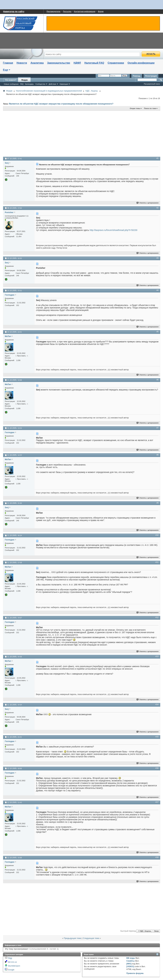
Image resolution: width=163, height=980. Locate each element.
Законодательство (59, 63)
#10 (157, 535)
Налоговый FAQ (94, 63)
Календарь (29, 84)
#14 (157, 704)
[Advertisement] (48, 134)
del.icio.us (12, 962)
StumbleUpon (14, 966)
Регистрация (151, 76)
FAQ (22, 84)
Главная (8, 63)
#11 (157, 562)
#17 (157, 802)
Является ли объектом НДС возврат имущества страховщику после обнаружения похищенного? (61, 104)
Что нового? (11, 80)
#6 (157, 380)
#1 (157, 158)
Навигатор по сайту (14, 11)
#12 (157, 617)
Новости (22, 63)
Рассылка (67, 11)
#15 (157, 737)
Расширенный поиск (152, 84)
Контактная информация (85, 11)
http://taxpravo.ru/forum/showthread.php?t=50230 (114, 230)
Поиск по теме (150, 108)
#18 (157, 857)
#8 (157, 455)
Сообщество (40, 84)
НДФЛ (77, 63)
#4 (157, 290)
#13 (157, 656)
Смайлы (130, 961)
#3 (157, 258)
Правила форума (135, 973)
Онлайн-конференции (141, 63)
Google (11, 970)
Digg (10, 958)
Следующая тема (91, 938)
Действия (52, 84)
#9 (157, 503)
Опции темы (135, 108)
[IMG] (129, 964)
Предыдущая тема (72, 938)
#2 (157, 208)
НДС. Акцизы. (92, 91)
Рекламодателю (53, 11)
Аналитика (37, 63)
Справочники (116, 63)
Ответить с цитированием (148, 203)
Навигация (64, 84)
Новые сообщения (11, 84)
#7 (157, 428)
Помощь (137, 76)
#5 (157, 332)
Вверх (156, 931)
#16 (157, 768)
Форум (101, 11)
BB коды (131, 958)
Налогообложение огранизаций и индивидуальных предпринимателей (49, 91)
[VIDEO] (130, 966)
